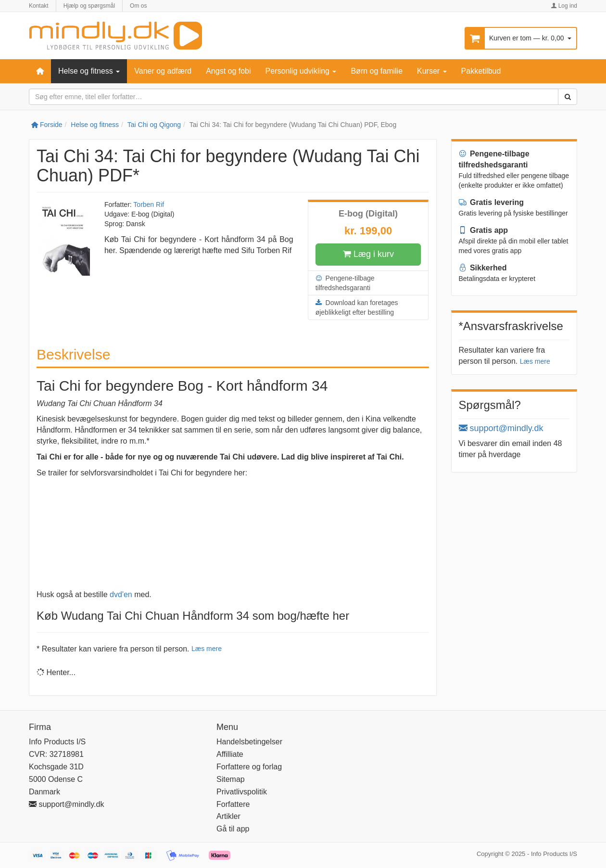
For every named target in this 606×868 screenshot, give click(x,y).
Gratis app (484, 230)
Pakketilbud (481, 71)
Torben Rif (149, 204)
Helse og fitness (89, 71)
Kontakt (39, 6)
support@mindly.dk (501, 428)
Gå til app (233, 829)
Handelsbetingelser (249, 742)
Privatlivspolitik (242, 792)
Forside (47, 125)
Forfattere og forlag (249, 767)
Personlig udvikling (301, 71)
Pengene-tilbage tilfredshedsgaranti (345, 282)
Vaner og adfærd (163, 71)
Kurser (432, 71)
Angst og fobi (228, 71)
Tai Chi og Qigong (154, 125)
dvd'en (121, 594)
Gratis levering (492, 202)
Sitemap (231, 779)
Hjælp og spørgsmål (89, 6)
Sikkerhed (483, 268)
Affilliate (230, 754)
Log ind (564, 6)
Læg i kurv (368, 255)
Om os (138, 6)
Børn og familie (377, 71)
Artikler (228, 816)
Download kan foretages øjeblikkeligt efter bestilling (357, 307)
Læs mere (207, 649)
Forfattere (233, 804)
